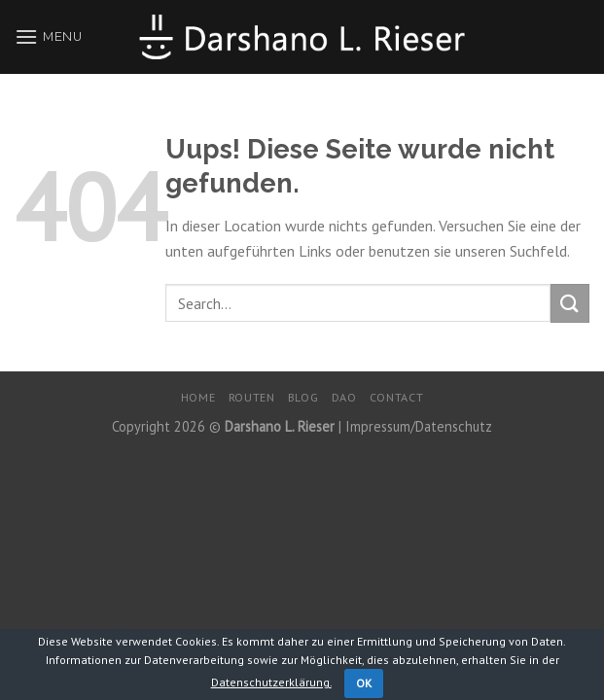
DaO (344, 397)
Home (198, 397)
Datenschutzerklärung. (271, 682)
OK (364, 683)
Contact (396, 397)
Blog (303, 397)
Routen (252, 397)
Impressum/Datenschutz (419, 426)
